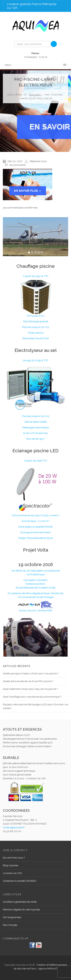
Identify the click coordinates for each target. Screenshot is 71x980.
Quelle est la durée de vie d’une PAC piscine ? (28, 681)
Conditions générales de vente (20, 902)
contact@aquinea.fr (14, 827)
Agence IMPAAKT (48, 969)
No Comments (18, 165)
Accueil (35, 95)
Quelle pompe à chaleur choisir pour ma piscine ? (31, 673)
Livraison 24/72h (12, 873)
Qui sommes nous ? (14, 858)
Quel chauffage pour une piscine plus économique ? (32, 697)
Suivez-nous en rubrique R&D (36, 610)
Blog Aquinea (11, 865)
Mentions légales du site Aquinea (21, 910)
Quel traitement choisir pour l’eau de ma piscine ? (30, 689)
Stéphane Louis (38, 161)
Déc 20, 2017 (15, 161)
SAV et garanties (12, 917)
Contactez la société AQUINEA (20, 881)
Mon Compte (10, 925)
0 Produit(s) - (36, 55)
